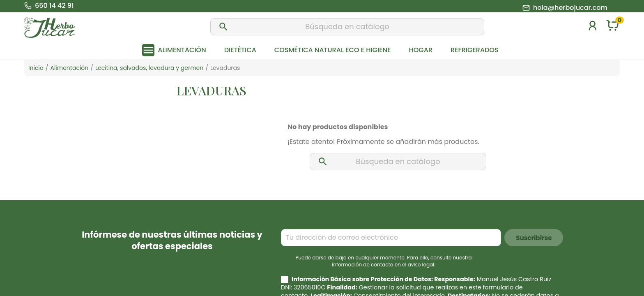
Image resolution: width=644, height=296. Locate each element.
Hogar (421, 50)
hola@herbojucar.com (570, 8)
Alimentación (182, 50)
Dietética (240, 50)
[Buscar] (347, 27)
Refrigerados (475, 50)
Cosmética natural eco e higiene (333, 50)
